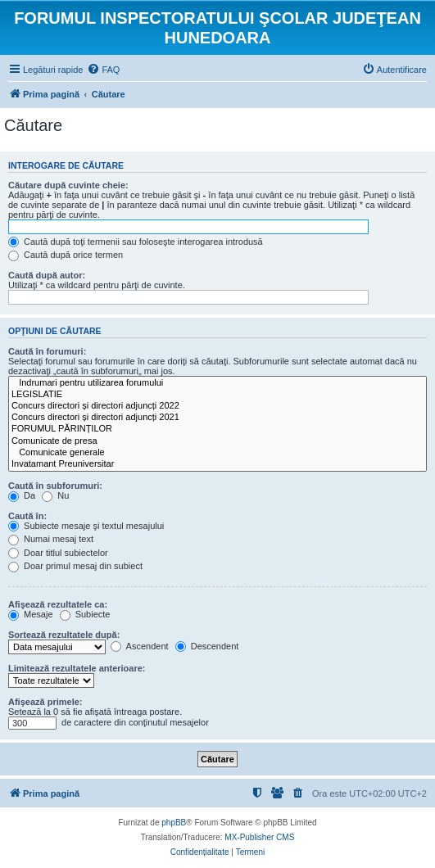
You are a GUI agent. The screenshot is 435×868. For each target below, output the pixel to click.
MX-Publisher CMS (259, 837)
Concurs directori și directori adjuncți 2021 (217, 418)
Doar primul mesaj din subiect (75, 566)
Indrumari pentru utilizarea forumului (217, 383)
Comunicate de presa (217, 441)
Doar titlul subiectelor (58, 553)
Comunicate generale (217, 453)
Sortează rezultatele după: (64, 635)
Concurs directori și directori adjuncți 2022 (217, 406)
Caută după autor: (47, 275)
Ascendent (139, 646)
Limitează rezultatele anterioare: (77, 668)
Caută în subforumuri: (55, 486)
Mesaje (31, 614)
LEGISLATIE (217, 395)
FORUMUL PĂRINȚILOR (217, 429)
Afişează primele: (45, 702)
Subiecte (85, 614)
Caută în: (27, 516)
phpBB (174, 823)
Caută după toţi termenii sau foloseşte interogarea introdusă (136, 242)
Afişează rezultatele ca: (58, 604)
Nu (55, 495)
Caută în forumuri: (47, 351)
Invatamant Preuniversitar (217, 464)
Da (22, 495)
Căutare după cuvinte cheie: (68, 185)
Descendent (207, 646)
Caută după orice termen (66, 255)
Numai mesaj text (51, 539)
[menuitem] (103, 70)
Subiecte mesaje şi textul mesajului (86, 526)
